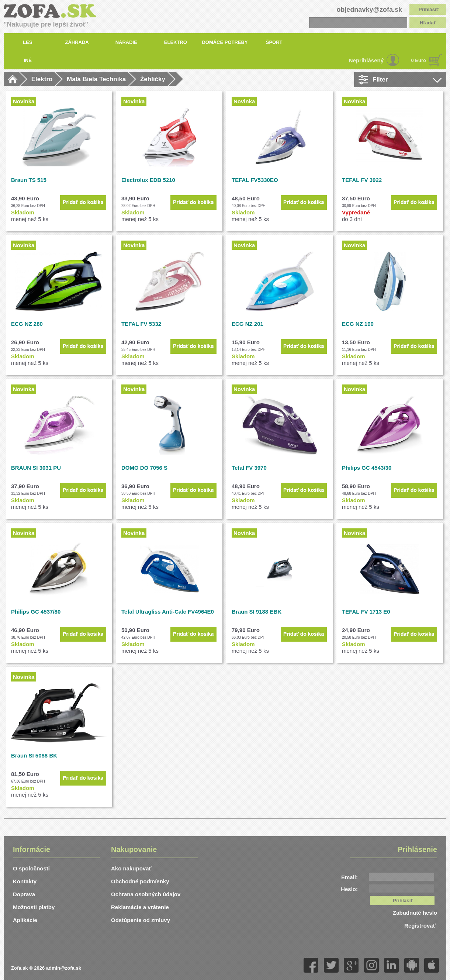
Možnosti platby (34, 907)
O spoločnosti (31, 868)
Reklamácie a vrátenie (140, 907)
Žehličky (153, 79)
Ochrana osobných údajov (146, 894)
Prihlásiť (429, 9)
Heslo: (349, 889)
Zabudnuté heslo (415, 913)
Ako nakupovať (131, 868)
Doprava (24, 894)
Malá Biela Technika (96, 79)
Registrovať (421, 926)
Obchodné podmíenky (140, 881)
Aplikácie (25, 920)
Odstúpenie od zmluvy (141, 920)
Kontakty (25, 881)
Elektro (42, 79)
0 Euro (419, 60)
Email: (349, 877)
